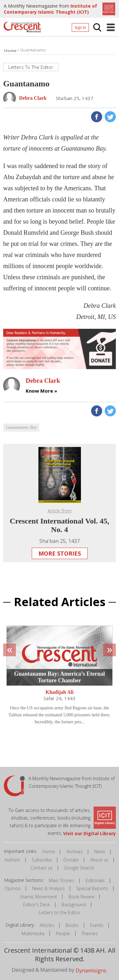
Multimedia (33, 933)
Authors (12, 860)
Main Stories (62, 880)
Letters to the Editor (60, 912)
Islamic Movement (39, 897)
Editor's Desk (37, 905)
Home (49, 852)
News (100, 852)
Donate (71, 860)
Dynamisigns (91, 970)
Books (72, 925)
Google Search (79, 868)
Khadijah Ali (59, 692)
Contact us (42, 868)
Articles (47, 925)
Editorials (95, 880)
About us (99, 860)
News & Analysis (48, 888)
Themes (90, 933)
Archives (75, 852)
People (63, 933)
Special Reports (92, 888)
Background (74, 905)
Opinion (13, 888)
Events (97, 925)
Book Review (81, 897)
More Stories (60, 553)
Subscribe (42, 860)
